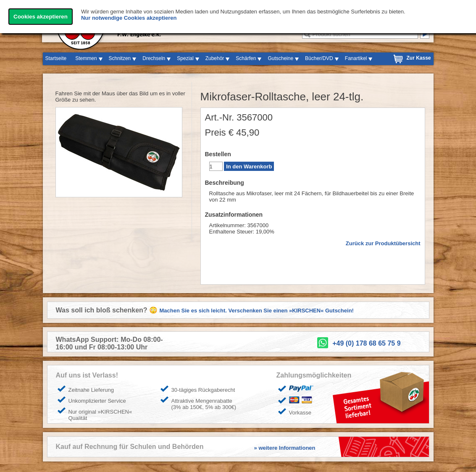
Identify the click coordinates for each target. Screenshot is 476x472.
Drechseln (154, 58)
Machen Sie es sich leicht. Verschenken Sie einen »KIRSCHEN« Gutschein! (257, 311)
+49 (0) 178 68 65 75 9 (366, 343)
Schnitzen (120, 58)
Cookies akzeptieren (41, 17)
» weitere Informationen (285, 448)
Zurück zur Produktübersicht (383, 243)
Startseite (56, 58)
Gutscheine (280, 58)
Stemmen (86, 58)
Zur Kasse (418, 58)
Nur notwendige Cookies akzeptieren (129, 18)
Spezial (185, 58)
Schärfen (246, 58)
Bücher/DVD (319, 58)
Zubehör (215, 58)
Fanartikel (356, 58)
